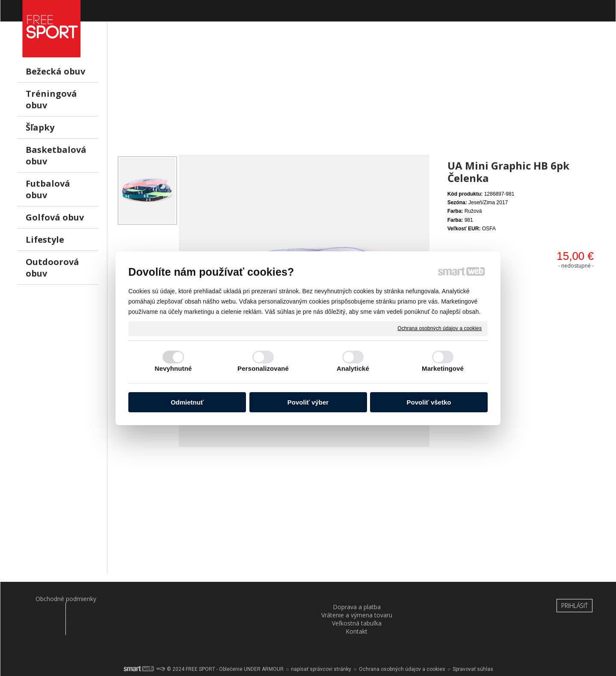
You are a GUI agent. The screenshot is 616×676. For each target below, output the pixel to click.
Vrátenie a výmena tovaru (259, 599)
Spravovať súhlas (473, 646)
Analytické (353, 368)
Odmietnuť (187, 402)
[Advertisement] (357, 95)
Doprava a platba (160, 599)
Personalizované (263, 368)
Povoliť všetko (429, 402)
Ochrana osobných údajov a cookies (440, 328)
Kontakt (457, 599)
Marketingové (443, 368)
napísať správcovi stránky (321, 646)
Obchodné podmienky (60, 599)
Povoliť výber (308, 402)
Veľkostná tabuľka (358, 599)
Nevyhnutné (173, 368)
